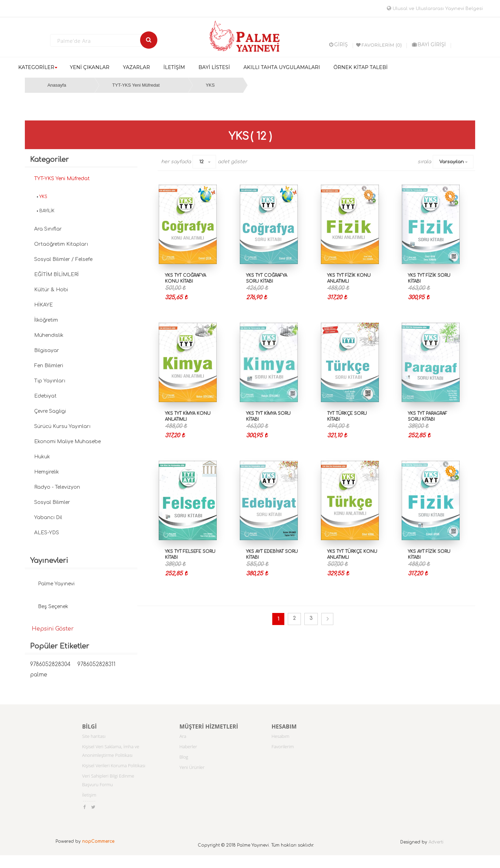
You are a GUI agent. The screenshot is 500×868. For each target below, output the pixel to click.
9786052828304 (50, 665)
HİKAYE (43, 305)
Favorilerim (283, 747)
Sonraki (327, 619)
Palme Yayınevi (56, 584)
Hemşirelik (47, 472)
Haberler (188, 747)
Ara (183, 736)
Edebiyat (45, 396)
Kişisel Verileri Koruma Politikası (114, 765)
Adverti (436, 842)
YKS (210, 85)
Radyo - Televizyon (57, 487)
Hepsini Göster (53, 629)
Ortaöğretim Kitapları (61, 244)
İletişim (89, 795)
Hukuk (42, 457)
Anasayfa (57, 85)
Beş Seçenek (53, 607)
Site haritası (94, 736)
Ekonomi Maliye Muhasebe (67, 442)
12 (201, 162)
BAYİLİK (47, 211)
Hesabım (281, 736)
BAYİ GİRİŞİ (429, 45)
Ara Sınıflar (48, 229)
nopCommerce (98, 841)
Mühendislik (49, 335)
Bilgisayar (47, 350)
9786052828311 (96, 665)
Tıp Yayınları (50, 381)
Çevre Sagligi (50, 411)
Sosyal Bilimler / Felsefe (63, 259)
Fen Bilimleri (49, 366)
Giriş (339, 45)
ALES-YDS (47, 533)
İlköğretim (46, 320)
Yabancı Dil (48, 518)
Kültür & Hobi (51, 290)
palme (39, 675)
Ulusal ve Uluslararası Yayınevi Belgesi (435, 9)
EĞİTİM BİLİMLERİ (56, 275)
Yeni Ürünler (192, 767)
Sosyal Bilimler (52, 502)
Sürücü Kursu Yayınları (62, 426)
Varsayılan (452, 162)
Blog (184, 757)
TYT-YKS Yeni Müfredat (136, 85)
